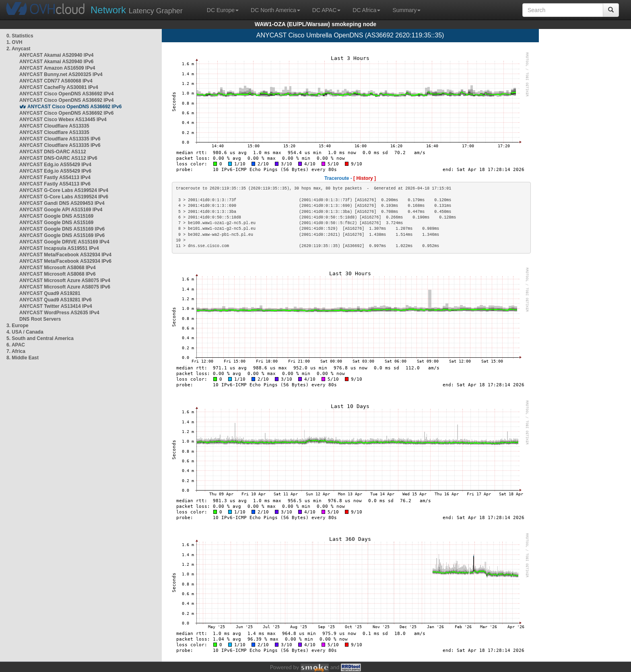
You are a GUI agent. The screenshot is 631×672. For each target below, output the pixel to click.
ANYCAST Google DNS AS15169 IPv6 (62, 229)
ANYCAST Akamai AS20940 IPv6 (57, 62)
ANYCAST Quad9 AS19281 (50, 293)
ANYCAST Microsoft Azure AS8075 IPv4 (65, 280)
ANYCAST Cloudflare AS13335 (54, 126)
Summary (406, 10)
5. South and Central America (40, 338)
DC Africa (366, 10)
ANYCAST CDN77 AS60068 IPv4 (56, 81)
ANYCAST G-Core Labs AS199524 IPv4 (64, 190)
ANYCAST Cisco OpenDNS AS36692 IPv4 (66, 94)
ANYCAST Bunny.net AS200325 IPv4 (61, 74)
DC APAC (326, 10)
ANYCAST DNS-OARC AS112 (53, 152)
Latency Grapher (137, 10)
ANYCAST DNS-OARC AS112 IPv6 (58, 158)
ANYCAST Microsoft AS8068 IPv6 (58, 274)
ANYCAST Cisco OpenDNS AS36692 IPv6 (74, 107)
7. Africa (16, 351)
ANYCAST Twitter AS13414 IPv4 (56, 306)
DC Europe (223, 10)
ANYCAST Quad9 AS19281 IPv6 (56, 300)
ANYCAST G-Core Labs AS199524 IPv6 (64, 197)
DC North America (275, 10)
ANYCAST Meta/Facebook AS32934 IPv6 (65, 261)
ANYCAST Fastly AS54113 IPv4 (55, 177)
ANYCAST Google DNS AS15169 (56, 216)
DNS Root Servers (40, 319)
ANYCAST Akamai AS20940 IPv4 (57, 55)
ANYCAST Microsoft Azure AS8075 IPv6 (65, 287)
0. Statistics (20, 36)
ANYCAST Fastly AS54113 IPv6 (55, 184)
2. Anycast (19, 49)
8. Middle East (23, 358)
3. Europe (18, 326)
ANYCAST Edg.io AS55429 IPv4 (55, 165)
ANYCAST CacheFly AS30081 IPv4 (59, 87)
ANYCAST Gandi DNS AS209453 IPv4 (62, 203)
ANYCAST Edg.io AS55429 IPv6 (55, 171)
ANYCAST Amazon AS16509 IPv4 (57, 68)
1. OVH (14, 42)
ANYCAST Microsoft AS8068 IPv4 (58, 268)
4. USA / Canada (25, 332)
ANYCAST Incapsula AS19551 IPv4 (59, 248)
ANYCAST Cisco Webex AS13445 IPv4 (63, 120)
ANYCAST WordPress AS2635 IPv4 (59, 313)
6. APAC (16, 345)
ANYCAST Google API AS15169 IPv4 (61, 210)
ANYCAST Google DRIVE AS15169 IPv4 (64, 242)
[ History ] (365, 178)
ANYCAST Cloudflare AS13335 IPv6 (60, 139)
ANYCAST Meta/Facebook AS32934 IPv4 (65, 255)
